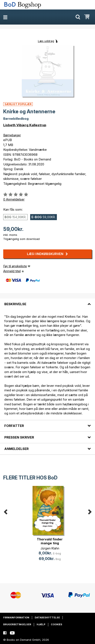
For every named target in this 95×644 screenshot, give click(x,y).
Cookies (57, 624)
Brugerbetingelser (17, 624)
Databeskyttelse (47, 618)
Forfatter (14, 426)
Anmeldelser (16, 449)
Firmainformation (16, 618)
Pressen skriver (19, 437)
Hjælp (41, 624)
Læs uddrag (46, 41)
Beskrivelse (15, 304)
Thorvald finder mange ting (50, 541)
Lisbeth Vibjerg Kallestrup (25, 125)
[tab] (47, 302)
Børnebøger (12, 135)
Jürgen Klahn (50, 548)
